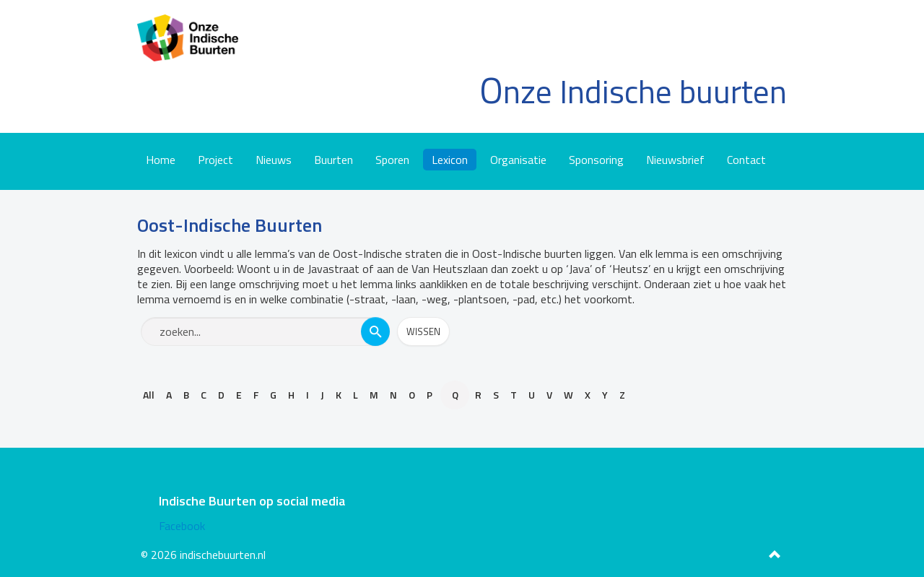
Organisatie (518, 160)
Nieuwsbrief (675, 160)
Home (161, 160)
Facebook (182, 526)
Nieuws (274, 160)
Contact (746, 160)
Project (215, 160)
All (149, 395)
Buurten (334, 160)
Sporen (392, 160)
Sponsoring (596, 160)
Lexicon (450, 160)
